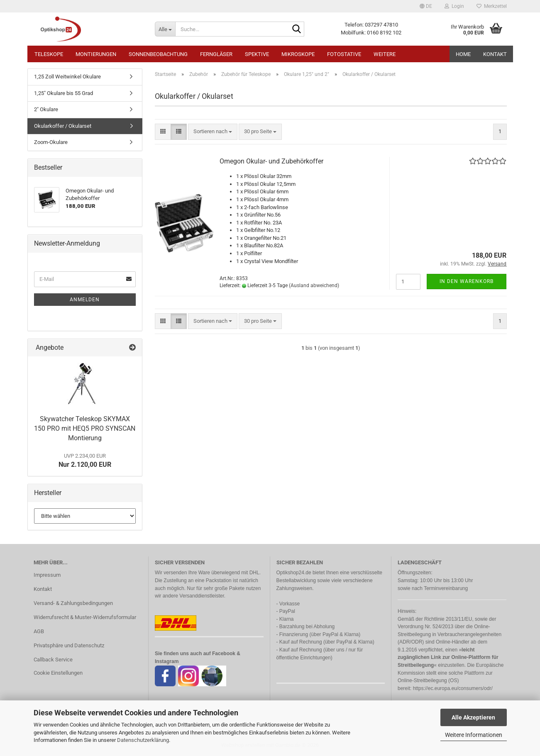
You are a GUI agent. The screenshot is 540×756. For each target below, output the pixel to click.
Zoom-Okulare (51, 142)
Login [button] (454, 6)
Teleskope (49, 54)
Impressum (47, 575)
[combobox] (213, 132)
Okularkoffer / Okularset (63, 126)
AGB (39, 631)
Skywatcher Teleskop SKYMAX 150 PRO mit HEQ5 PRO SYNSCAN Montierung (85, 428)
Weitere (385, 54)
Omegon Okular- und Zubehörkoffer (271, 161)
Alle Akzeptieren (473, 717)
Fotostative (344, 54)
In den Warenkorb (467, 281)
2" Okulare (46, 109)
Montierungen (96, 54)
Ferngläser (216, 54)
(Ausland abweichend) (314, 285)
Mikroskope (298, 54)
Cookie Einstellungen (58, 673)
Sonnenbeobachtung (158, 54)
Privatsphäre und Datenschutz (69, 645)
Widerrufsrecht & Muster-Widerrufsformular (85, 617)
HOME (463, 54)
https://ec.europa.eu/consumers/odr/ (453, 688)
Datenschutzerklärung (143, 740)
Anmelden (85, 300)
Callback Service (53, 660)
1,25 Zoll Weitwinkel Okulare (67, 77)
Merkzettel (492, 6)
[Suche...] (165, 29)
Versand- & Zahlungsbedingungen (73, 603)
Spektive (257, 54)
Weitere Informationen (474, 735)
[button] (426, 6)
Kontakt (495, 54)
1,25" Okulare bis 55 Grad (64, 93)
